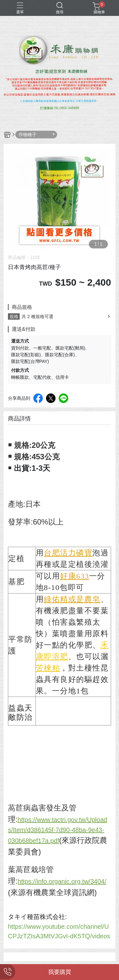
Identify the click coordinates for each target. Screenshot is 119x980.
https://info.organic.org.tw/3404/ (62, 881)
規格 (14, 316)
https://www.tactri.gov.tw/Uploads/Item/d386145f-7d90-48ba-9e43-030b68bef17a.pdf (58, 830)
